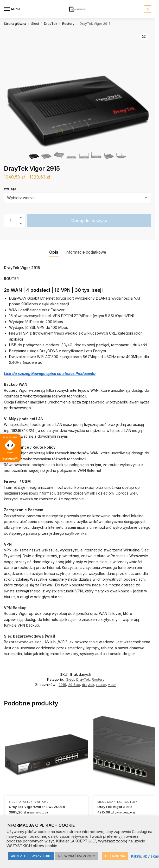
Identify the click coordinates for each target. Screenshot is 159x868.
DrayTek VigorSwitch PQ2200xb (37, 807)
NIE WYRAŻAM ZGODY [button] (77, 856)
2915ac (74, 685)
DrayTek (51, 24)
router (101, 685)
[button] (147, 9)
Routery (68, 24)
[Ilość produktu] (10, 221)
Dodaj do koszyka (89, 221)
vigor (112, 685)
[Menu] (12, 9)
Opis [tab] (54, 252)
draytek (88, 685)
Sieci (35, 24)
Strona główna (15, 24)
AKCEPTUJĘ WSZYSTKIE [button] (31, 856)
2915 (62, 685)
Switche (41, 802)
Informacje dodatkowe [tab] (86, 252)
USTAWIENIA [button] (115, 856)
